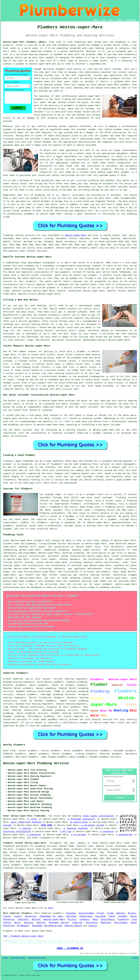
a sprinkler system (93, 825)
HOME (96, 20)
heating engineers (14, 698)
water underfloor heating (26, 822)
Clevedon (71, 913)
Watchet (121, 913)
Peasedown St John (51, 916)
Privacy (135, 958)
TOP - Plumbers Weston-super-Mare (23, 936)
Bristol (72, 919)
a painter (25, 828)
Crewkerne (123, 919)
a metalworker (124, 835)
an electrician (79, 822)
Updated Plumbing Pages (37, 958)
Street (100, 913)
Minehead (37, 926)
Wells (17, 923)
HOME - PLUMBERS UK (70, 948)
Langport (85, 919)
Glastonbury (108, 919)
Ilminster (23, 919)
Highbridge (86, 916)
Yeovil (18, 916)
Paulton (41, 923)
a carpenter (107, 832)
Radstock (106, 923)
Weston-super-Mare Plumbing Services (36, 763)
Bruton (132, 913)
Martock (36, 919)
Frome (110, 913)
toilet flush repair (44, 559)
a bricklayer (79, 835)
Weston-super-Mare (76, 235)
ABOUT (111, 20)
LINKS (103, 20)
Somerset (46, 913)
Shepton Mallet (73, 926)
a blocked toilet (54, 370)
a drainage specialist (82, 819)
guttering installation (17, 832)
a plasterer (34, 835)
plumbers (61, 69)
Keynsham (100, 916)
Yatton (7, 916)
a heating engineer (76, 828)
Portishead (121, 923)
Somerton (77, 923)
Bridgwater (23, 926)
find (13, 751)
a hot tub (65, 832)
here (51, 908)
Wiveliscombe (86, 913)
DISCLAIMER (131, 20)
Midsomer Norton (59, 923)
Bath (95, 919)
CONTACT (120, 20)
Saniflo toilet (112, 275)
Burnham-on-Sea (53, 926)
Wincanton (92, 923)
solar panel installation (98, 816)
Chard (112, 916)
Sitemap (5, 958)
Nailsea (29, 923)
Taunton (93, 926)
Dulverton (31, 916)
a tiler (32, 819)
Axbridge (71, 916)
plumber (58, 55)
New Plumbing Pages (18, 958)
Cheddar (123, 916)
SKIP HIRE (47, 825)
